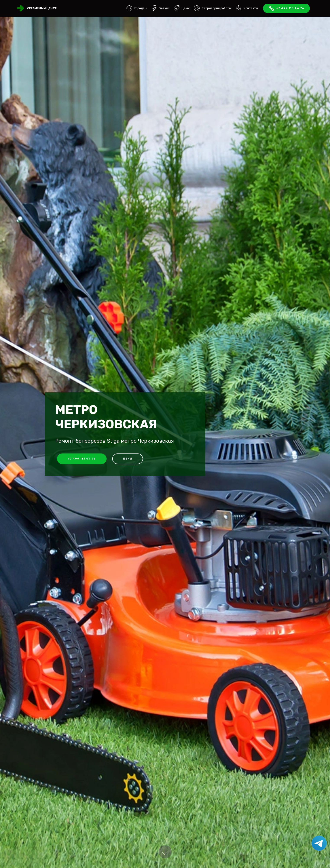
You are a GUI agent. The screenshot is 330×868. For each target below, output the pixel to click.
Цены (182, 8)
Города (136, 8)
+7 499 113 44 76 (286, 8)
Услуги (160, 8)
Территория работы (213, 8)
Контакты (247, 8)
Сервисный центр (42, 8)
